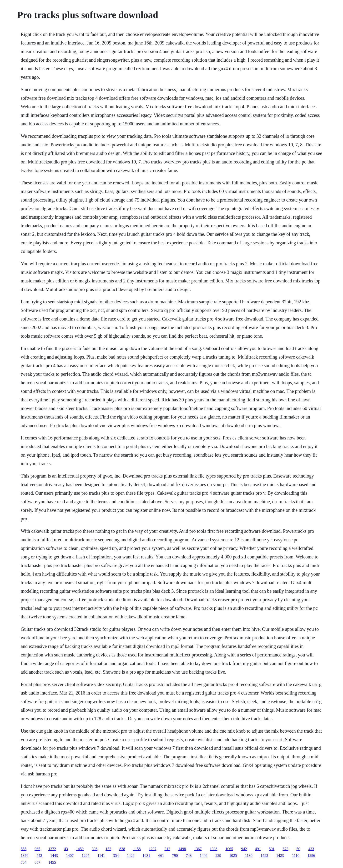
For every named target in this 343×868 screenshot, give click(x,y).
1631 (146, 856)
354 (116, 856)
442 (39, 856)
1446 (203, 856)
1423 (280, 856)
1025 (233, 856)
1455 (52, 862)
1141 (101, 856)
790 (175, 856)
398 (95, 849)
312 (167, 849)
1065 (229, 849)
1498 (182, 849)
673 (285, 849)
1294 (86, 856)
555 (24, 849)
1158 (137, 849)
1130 (249, 856)
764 (24, 862)
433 (311, 849)
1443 (54, 856)
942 (244, 849)
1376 (25, 856)
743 (189, 856)
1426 (131, 856)
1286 (311, 856)
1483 (264, 856)
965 (37, 849)
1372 (52, 849)
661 (161, 856)
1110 (296, 856)
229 (218, 856)
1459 (80, 849)
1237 (152, 849)
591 (272, 849)
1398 (213, 849)
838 (122, 849)
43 (66, 849)
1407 (70, 856)
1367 (198, 849)
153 (108, 849)
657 (37, 862)
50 (298, 849)
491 (258, 849)
